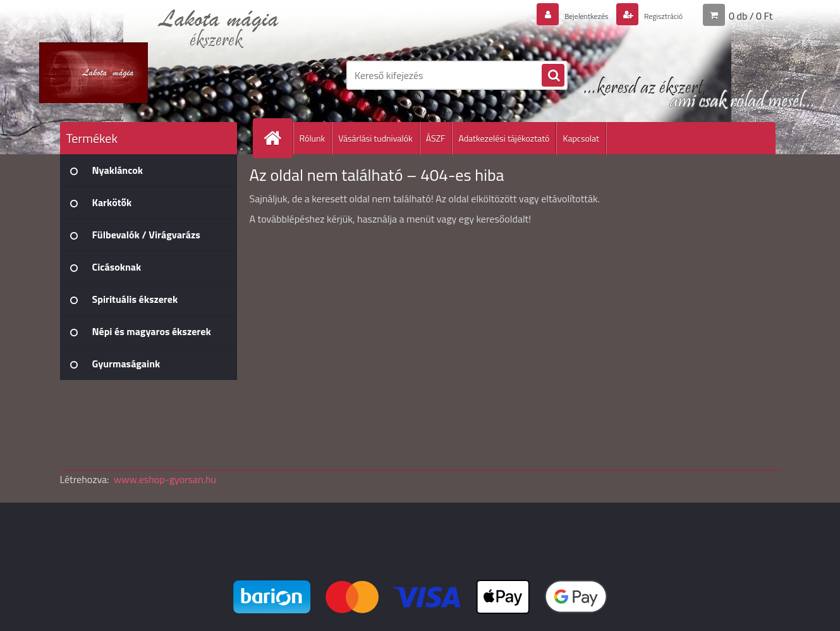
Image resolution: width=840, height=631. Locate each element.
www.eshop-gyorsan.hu (165, 479)
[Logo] (147, 75)
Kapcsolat (581, 138)
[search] (553, 76)
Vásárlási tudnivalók (375, 138)
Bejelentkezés (565, 15)
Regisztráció (656, 15)
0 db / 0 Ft (751, 15)
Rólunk (313, 138)
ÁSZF (436, 138)
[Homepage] (278, 138)
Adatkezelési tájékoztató (504, 138)
